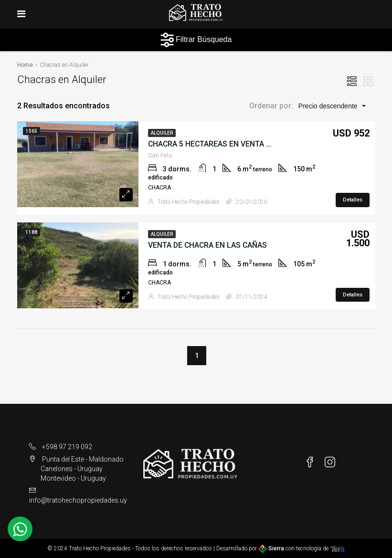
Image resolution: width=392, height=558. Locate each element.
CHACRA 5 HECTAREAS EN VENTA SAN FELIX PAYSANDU (246, 143)
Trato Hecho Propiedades (189, 201)
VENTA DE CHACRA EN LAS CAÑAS (208, 245)
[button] (331, 105)
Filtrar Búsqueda (196, 40)
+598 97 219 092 (67, 447)
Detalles (353, 199)
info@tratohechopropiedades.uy (78, 500)
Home (25, 65)
